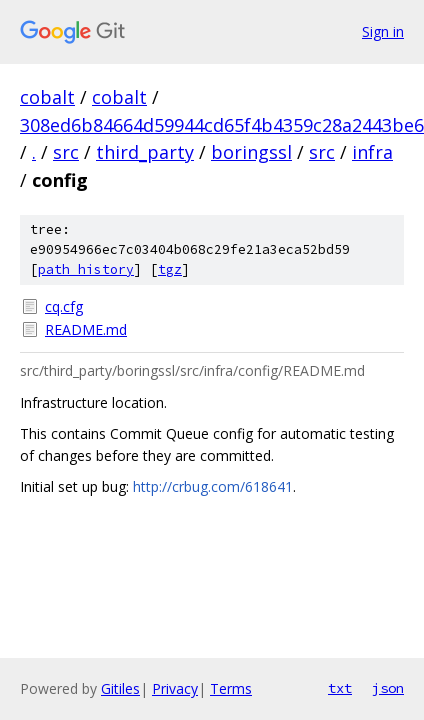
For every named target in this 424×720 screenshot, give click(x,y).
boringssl (251, 152)
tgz (170, 269)
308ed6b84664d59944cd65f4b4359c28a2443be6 (222, 125)
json (388, 688)
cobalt (47, 97)
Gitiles (120, 688)
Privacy (175, 688)
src (66, 152)
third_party (145, 152)
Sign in (383, 31)
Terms (231, 688)
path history (86, 269)
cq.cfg (64, 306)
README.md (86, 329)
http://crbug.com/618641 (213, 486)
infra (372, 152)
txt (340, 688)
